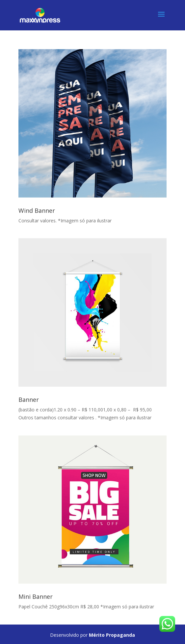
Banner (29, 400)
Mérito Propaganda (112, 635)
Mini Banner (36, 596)
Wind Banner (37, 210)
